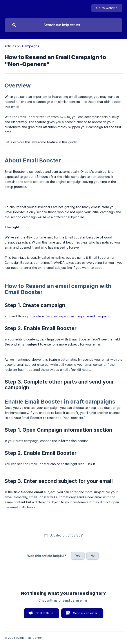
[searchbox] (63, 25)
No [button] (93, 555)
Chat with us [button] (44, 613)
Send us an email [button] (85, 613)
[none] (107, 8)
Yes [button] (78, 555)
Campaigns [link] (31, 46)
